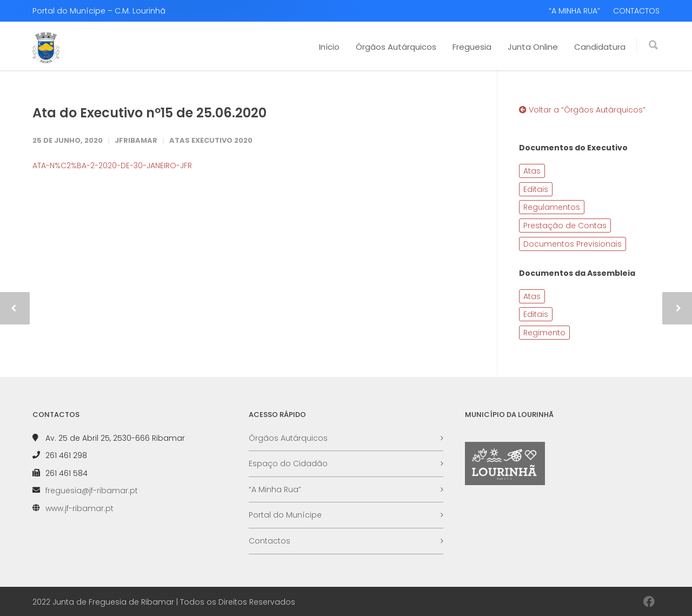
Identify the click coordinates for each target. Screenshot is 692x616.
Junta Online (533, 47)
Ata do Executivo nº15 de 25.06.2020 (149, 113)
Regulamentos (552, 207)
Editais (536, 189)
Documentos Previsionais (573, 244)
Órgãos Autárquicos (396, 47)
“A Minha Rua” (275, 489)
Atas (532, 171)
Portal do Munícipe (285, 515)
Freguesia (472, 47)
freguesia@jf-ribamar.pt (92, 491)
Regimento (544, 333)
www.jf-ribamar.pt (79, 508)
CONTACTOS (636, 11)
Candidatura (600, 47)
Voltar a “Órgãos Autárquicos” (582, 110)
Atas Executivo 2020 (211, 140)
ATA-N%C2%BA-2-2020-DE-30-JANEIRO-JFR (112, 165)
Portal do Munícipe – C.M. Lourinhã (99, 11)
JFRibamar (136, 140)
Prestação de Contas (565, 226)
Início (329, 47)
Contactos (270, 541)
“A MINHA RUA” (574, 11)
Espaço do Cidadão (288, 463)
